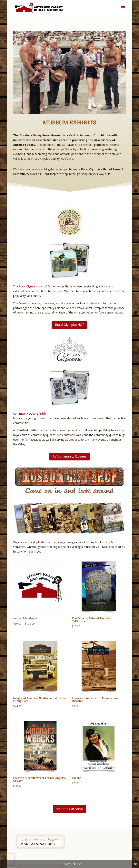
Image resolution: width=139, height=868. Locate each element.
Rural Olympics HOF (69, 325)
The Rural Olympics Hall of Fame (34, 286)
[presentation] (8, 859)
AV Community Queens (70, 456)
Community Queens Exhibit (30, 414)
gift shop (41, 542)
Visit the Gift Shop (69, 809)
